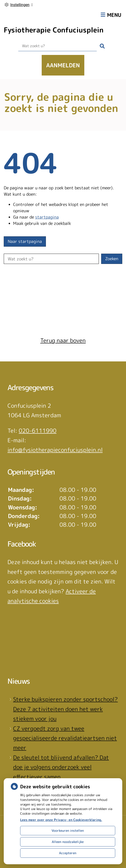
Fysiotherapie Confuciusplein (54, 30)
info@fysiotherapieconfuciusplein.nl (55, 450)
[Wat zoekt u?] (57, 46)
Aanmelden (63, 65)
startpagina (47, 217)
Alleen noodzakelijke (68, 842)
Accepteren (68, 853)
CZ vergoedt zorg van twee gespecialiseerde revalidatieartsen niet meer (65, 738)
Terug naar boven (63, 340)
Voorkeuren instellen (68, 830)
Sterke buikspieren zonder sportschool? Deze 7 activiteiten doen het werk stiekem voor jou (65, 709)
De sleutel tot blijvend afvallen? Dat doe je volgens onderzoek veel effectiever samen (61, 767)
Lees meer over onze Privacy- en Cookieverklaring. (61, 820)
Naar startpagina (25, 241)
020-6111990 (38, 431)
